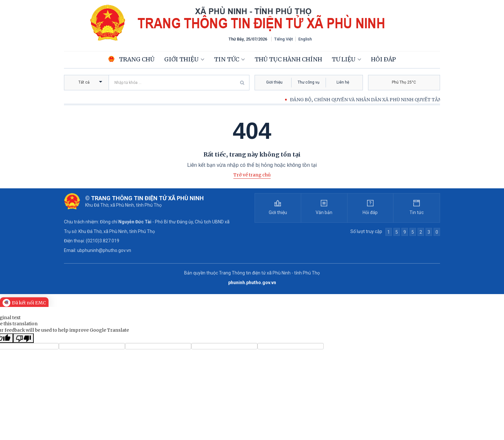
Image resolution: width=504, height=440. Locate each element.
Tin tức (227, 59)
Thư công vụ (309, 82)
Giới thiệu (181, 59)
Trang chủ (131, 59)
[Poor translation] (23, 338)
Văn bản (324, 212)
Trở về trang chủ (252, 175)
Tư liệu (344, 59)
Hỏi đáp (383, 59)
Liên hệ (343, 82)
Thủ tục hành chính (288, 59)
